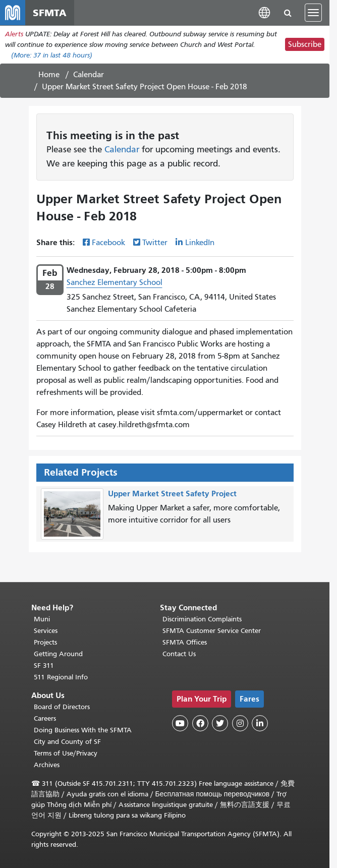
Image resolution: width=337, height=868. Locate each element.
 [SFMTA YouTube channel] (180, 723)
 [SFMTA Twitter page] (220, 723)
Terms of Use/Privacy (66, 753)
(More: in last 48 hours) (52, 58)
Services (46, 631)
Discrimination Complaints (202, 619)
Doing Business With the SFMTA (83, 730)
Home (49, 78)
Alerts (14, 37)
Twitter (155, 246)
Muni (42, 619)
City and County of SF (67, 742)
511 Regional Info (61, 677)
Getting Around (58, 654)
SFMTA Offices (185, 642)
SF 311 (44, 666)
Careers (45, 718)
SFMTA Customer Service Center (212, 631)
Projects (45, 642)
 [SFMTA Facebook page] (200, 723)
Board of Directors (62, 707)
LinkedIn (200, 246)
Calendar (89, 78)
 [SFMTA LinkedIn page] (260, 723)
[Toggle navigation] (313, 14)
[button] (264, 14)
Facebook (108, 246)
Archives (47, 765)
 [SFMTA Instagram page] (240, 723)
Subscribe (305, 48)
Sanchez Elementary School (115, 285)
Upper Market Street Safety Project (172, 496)
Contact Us (179, 654)
